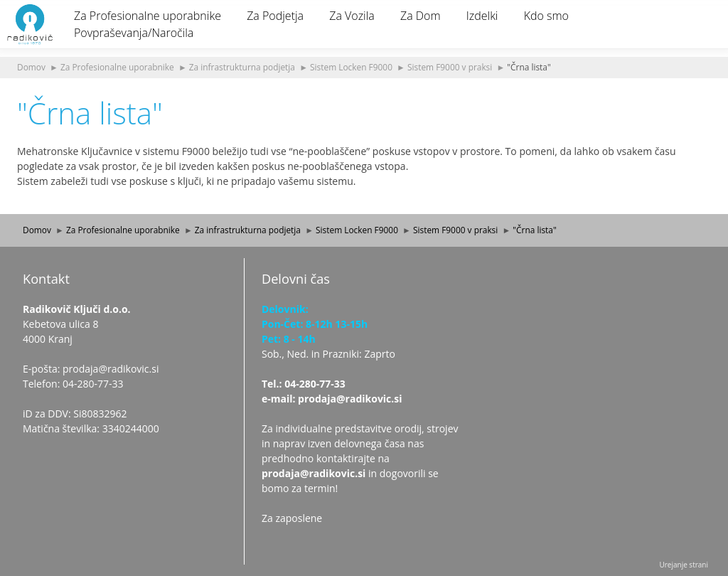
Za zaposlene (292, 518)
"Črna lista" (529, 67)
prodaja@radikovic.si (314, 473)
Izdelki (482, 16)
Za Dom (421, 16)
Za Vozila (352, 16)
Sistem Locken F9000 (351, 67)
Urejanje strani (684, 565)
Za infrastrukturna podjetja (242, 67)
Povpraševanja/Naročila (134, 33)
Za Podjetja (275, 16)
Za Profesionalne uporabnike (148, 16)
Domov (31, 67)
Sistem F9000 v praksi (450, 67)
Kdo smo (546, 16)
